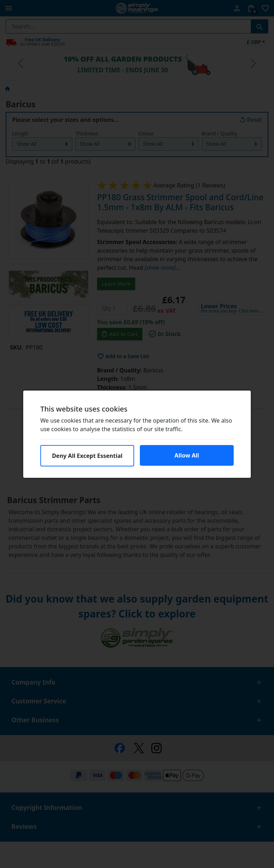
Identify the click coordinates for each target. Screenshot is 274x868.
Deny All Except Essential (87, 456)
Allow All (187, 455)
